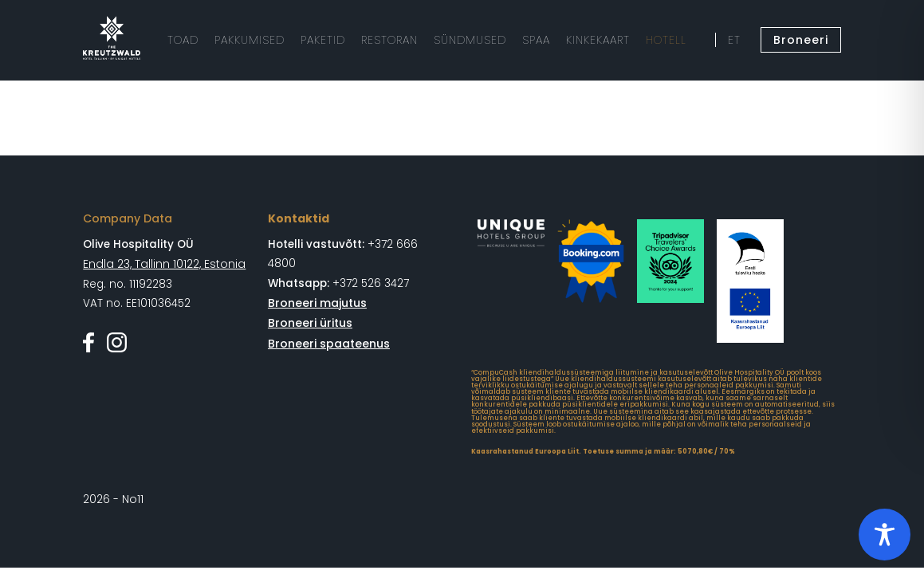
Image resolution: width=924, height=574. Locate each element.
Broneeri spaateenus (326, 342)
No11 (132, 499)
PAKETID (315, 39)
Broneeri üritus (309, 322)
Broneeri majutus (316, 303)
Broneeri (804, 39)
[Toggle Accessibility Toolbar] (885, 535)
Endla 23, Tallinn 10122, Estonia (161, 263)
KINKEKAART (576, 39)
